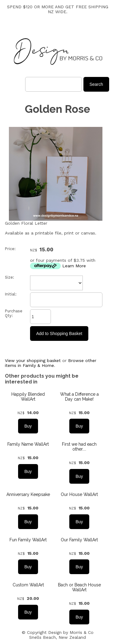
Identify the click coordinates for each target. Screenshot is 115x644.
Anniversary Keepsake (28, 494)
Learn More (74, 266)
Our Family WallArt (79, 540)
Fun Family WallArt (28, 540)
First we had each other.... (79, 447)
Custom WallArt (28, 585)
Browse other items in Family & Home (51, 363)
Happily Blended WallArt (28, 397)
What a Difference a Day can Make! (79, 397)
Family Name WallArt (28, 444)
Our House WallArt (79, 494)
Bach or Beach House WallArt (79, 587)
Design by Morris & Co (71, 632)
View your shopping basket (33, 360)
